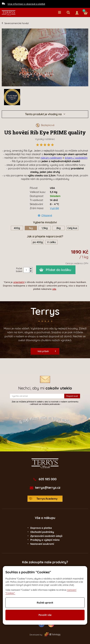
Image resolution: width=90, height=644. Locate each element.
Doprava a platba (41, 528)
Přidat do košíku (58, 270)
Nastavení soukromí (42, 544)
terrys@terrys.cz (48, 488)
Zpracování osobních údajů (46, 536)
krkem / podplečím (76, 158)
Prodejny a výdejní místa (45, 540)
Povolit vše (45, 615)
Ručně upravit (45, 603)
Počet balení (19, 270)
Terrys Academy (45, 499)
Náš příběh (47, 351)
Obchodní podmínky (42, 532)
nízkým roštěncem (51, 158)
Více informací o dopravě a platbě (26, 4)
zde (54, 289)
